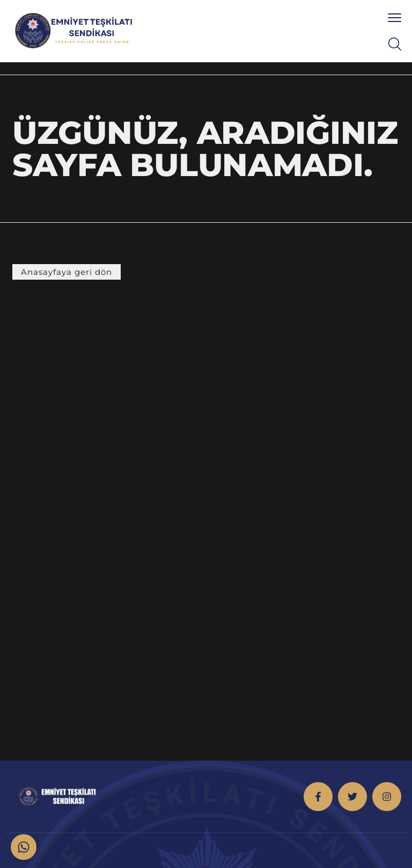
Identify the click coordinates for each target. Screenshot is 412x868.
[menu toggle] (395, 17)
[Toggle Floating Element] (24, 847)
